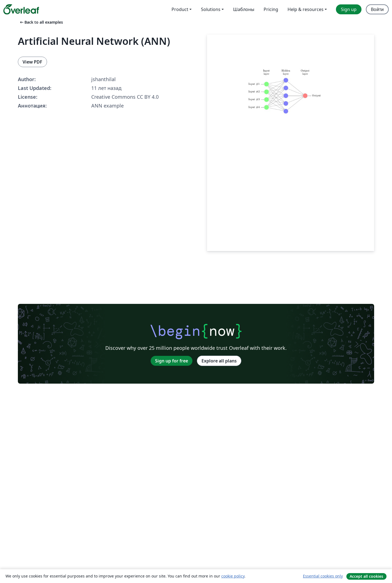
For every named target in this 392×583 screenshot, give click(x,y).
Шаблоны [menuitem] (244, 9)
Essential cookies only (323, 576)
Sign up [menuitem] (349, 9)
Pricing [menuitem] (271, 9)
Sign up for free (172, 361)
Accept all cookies (366, 576)
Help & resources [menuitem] (306, 9)
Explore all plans (219, 361)
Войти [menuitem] (377, 9)
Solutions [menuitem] (211, 9)
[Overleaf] (21, 9)
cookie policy (233, 576)
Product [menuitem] (180, 9)
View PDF (32, 62)
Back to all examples (41, 22)
